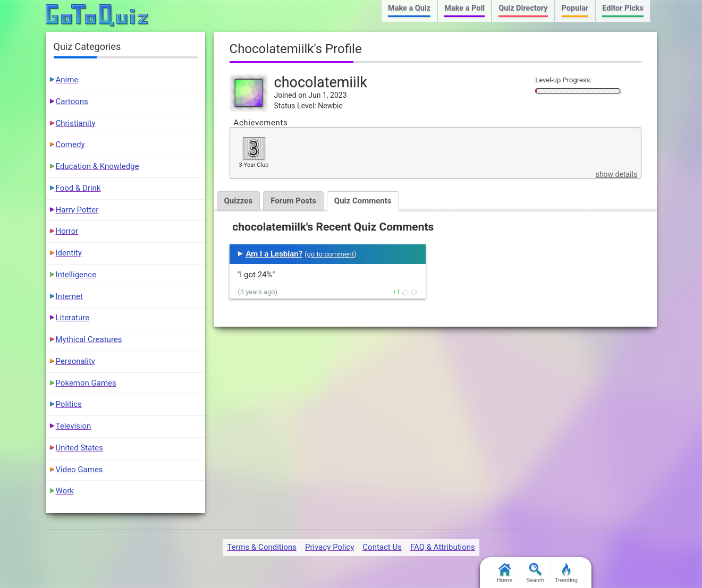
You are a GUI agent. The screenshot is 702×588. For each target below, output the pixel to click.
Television (74, 426)
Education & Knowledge (98, 166)
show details (616, 174)
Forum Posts (293, 201)
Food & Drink (78, 188)
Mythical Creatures (89, 339)
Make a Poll (464, 8)
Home (505, 573)
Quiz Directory (523, 8)
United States (79, 448)
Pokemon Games (86, 383)
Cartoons (72, 101)
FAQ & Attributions (443, 547)
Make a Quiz (409, 8)
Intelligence (76, 275)
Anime (67, 80)
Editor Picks (623, 8)
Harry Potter (77, 210)
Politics (69, 404)
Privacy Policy (329, 547)
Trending (566, 573)
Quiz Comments (363, 201)
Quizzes (239, 201)
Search (536, 573)
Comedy (70, 144)
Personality (75, 361)
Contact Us (382, 547)
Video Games (79, 470)
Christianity (76, 123)
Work (65, 491)
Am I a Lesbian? (274, 254)
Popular (575, 8)
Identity (69, 253)
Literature (73, 318)
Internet (69, 296)
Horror (67, 231)
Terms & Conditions (262, 547)
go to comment (330, 254)
